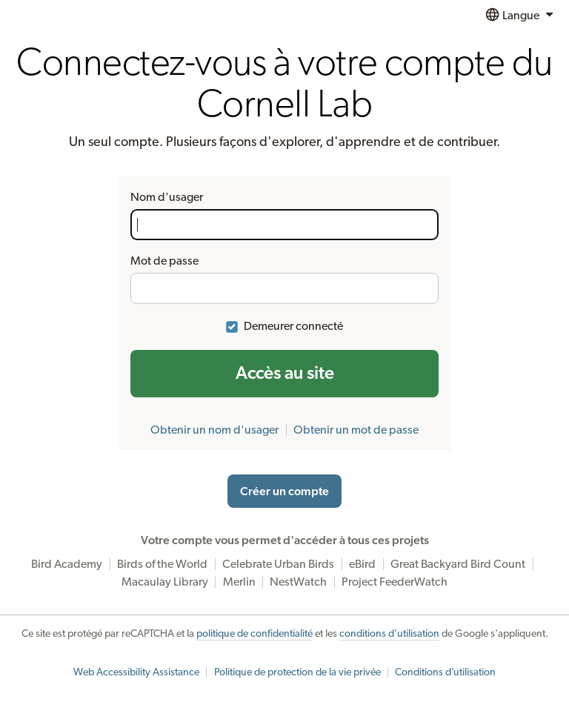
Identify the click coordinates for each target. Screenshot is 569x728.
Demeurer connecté (293, 326)
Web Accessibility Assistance (136, 672)
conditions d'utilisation (389, 634)
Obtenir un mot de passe (356, 430)
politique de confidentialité (254, 634)
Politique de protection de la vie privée (297, 672)
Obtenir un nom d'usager (214, 430)
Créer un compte (284, 492)
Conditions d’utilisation (445, 672)
